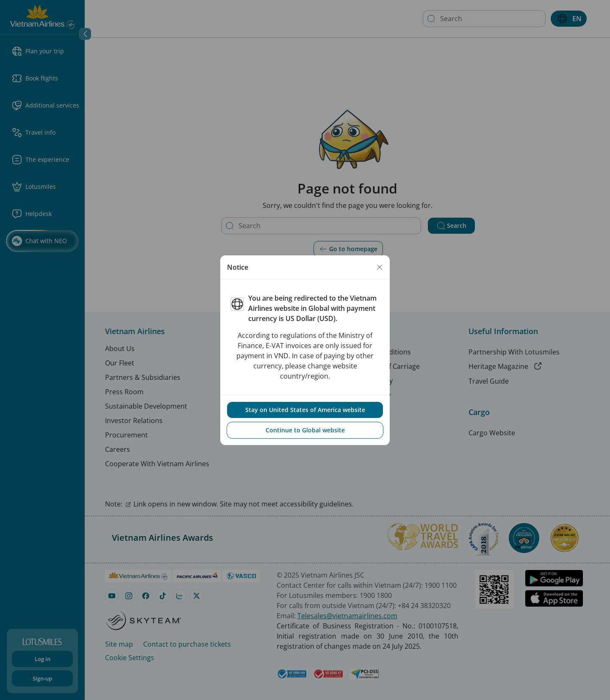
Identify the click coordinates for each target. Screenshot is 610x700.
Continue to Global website (305, 430)
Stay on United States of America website (305, 410)
